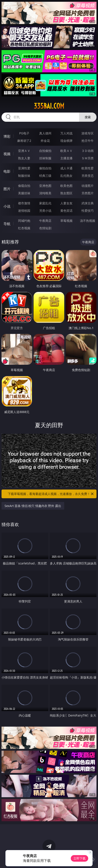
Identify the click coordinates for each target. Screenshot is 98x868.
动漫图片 (88, 186)
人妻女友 (66, 203)
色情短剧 (45, 228)
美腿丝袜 (24, 193)
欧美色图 (66, 186)
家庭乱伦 (45, 203)
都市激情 (24, 203)
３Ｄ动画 (88, 151)
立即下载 (79, 858)
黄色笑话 (66, 211)
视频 (7, 154)
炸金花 (45, 141)
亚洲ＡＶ (24, 151)
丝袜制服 (45, 158)
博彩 (7, 136)
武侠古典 (88, 203)
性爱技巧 (88, 211)
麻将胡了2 (24, 141)
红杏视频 (24, 228)
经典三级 (45, 176)
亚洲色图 (45, 186)
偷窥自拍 (24, 186)
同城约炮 (24, 221)
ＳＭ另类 (88, 158)
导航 (7, 224)
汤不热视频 (88, 221)
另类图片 (88, 193)
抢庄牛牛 (88, 141)
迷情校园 (24, 211)
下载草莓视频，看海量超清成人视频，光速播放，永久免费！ (51, 494)
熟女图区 (66, 193)
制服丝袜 (24, 176)
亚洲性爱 (24, 168)
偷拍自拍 (45, 168)
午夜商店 (45, 221)
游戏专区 (88, 133)
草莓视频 (66, 221)
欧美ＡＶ (66, 151)
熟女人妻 (24, 158)
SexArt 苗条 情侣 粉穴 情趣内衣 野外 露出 (33, 506)
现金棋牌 (66, 141)
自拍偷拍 (45, 151)
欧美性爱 (88, 168)
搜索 (88, 117)
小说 (7, 206)
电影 (7, 171)
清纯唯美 (45, 193)
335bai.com (49, 106)
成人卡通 (66, 168)
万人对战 (66, 133)
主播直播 (66, 158)
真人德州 (45, 133)
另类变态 (88, 176)
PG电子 (24, 133)
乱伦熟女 (66, 176)
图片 (7, 189)
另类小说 (45, 211)
